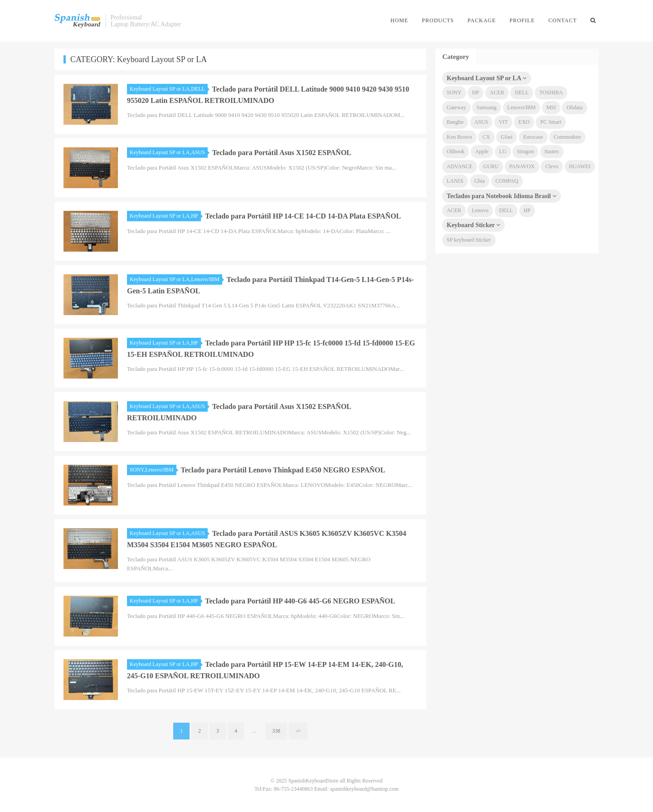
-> (298, 731)
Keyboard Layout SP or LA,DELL (169, 89)
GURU (491, 166)
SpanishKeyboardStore (78, 21)
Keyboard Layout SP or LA (487, 78)
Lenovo (480, 210)
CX (486, 137)
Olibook (456, 151)
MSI (551, 107)
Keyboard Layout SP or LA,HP (165, 216)
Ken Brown (459, 137)
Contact (563, 20)
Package (482, 20)
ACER (497, 92)
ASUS (481, 122)
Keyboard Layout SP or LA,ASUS (169, 152)
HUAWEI (580, 166)
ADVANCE (460, 166)
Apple (482, 151)
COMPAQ (507, 181)
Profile (522, 20)
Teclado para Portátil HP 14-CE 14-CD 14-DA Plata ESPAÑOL (303, 216)
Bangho (455, 122)
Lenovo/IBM (522, 107)
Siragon (525, 151)
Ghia (480, 181)
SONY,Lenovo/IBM (153, 470)
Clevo (552, 166)
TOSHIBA (551, 92)
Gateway (456, 107)
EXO (524, 122)
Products (438, 20)
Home (399, 20)
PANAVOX (522, 166)
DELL (522, 92)
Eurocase (533, 137)
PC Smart (551, 122)
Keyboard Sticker (473, 225)
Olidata (574, 107)
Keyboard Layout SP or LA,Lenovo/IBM (176, 279)
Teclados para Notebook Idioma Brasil (502, 196)
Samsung (487, 107)
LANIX (455, 181)
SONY (454, 92)
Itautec (552, 151)
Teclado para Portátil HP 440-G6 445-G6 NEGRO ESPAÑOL (300, 601)
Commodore (567, 137)
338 (276, 731)
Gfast (507, 137)
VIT (503, 122)
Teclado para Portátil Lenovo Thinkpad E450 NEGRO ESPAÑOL (283, 470)
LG (503, 151)
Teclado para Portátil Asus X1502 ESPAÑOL (282, 153)
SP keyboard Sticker (469, 240)
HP (475, 92)
